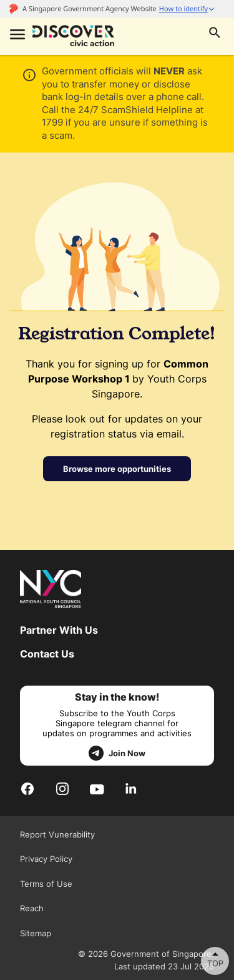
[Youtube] (97, 789)
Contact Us (47, 654)
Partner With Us (59, 630)
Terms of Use (46, 884)
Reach (32, 908)
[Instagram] (62, 788)
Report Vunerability (57, 834)
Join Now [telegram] (117, 753)
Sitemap (36, 933)
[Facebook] (27, 788)
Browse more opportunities (117, 469)
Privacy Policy (46, 859)
